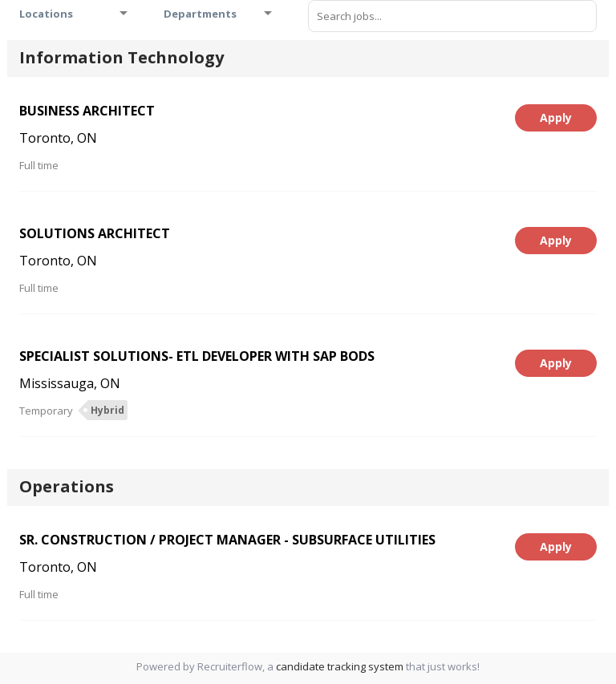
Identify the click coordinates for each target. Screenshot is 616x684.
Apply (556, 117)
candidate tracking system (340, 666)
